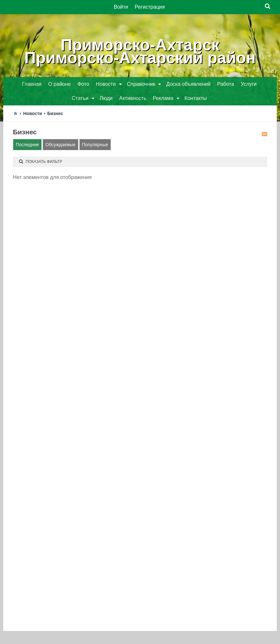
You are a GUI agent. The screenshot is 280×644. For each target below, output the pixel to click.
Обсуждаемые (61, 145)
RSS (265, 134)
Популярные (95, 145)
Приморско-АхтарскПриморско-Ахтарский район (140, 51)
